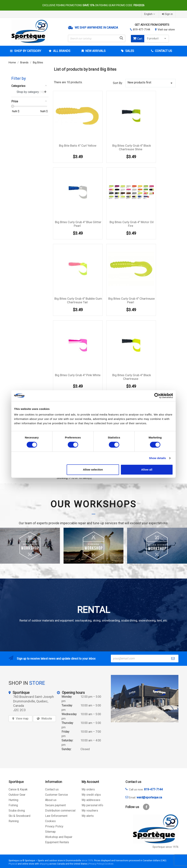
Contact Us (163, 51)
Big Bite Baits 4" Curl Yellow (78, 146)
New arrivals (95, 51)
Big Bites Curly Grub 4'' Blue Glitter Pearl (78, 224)
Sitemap (50, 832)
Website (47, 719)
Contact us (52, 789)
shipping (44, 864)
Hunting (13, 800)
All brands (61, 51)
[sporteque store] (145, 699)
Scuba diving (17, 811)
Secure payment (55, 805)
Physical (13, 864)
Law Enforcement (56, 816)
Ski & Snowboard (19, 816)
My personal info (92, 805)
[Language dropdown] (150, 14)
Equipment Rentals (57, 842)
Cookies (50, 821)
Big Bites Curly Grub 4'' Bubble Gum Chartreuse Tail (78, 300)
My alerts (88, 816)
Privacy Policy (54, 826)
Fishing (13, 805)
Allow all (147, 470)
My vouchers (90, 811)
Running (14, 821)
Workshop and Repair (59, 837)
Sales (129, 51)
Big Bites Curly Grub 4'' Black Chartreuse (132, 377)
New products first (151, 83)
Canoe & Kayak (18, 789)
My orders (88, 789)
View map (22, 719)
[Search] (97, 38)
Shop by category (27, 51)
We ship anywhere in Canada (96, 28)
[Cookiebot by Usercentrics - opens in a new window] (157, 396)
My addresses (91, 800)
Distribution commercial (60, 811)
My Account (90, 782)
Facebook (146, 807)
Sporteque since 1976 (165, 847)
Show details (158, 458)
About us (51, 800)
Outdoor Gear (17, 795)
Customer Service (57, 795)
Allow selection (93, 470)
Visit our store (166, 30)
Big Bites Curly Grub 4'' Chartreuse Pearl (131, 300)
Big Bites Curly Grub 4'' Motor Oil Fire (132, 224)
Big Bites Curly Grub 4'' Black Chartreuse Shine (132, 147)
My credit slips (91, 795)
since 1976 (87, 860)
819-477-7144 (142, 30)
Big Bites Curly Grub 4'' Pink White (78, 375)
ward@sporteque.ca (149, 797)
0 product (157, 39)
